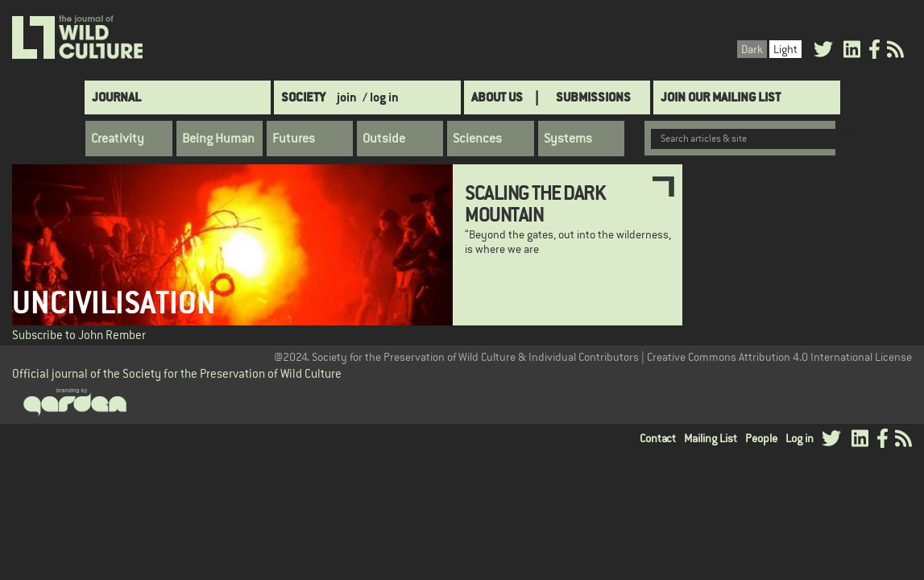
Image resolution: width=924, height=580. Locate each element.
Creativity (118, 139)
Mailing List (711, 438)
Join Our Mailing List (721, 97)
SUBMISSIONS (593, 97)
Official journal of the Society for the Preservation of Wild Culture (177, 373)
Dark (752, 49)
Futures (294, 139)
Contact (658, 438)
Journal (116, 97)
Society (303, 97)
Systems (568, 139)
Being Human (218, 139)
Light (785, 49)
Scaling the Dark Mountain (535, 203)
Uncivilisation (114, 302)
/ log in (381, 97)
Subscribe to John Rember (79, 335)
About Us (497, 97)
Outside (384, 139)
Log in (800, 438)
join (347, 97)
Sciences (477, 139)
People (761, 438)
